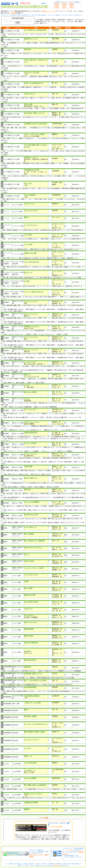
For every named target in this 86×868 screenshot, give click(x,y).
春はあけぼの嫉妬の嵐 (31, 643)
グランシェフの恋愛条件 (32, 502)
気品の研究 (28, 49)
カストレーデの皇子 (30, 443)
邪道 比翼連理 (29, 534)
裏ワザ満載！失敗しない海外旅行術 (35, 785)
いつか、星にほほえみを (32, 262)
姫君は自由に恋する (30, 660)
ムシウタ (27, 385)
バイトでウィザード (30, 362)
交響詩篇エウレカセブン (32, 326)
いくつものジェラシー (31, 225)
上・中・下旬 (43, 7)
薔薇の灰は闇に (29, 636)
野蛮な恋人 (28, 489)
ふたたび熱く (28, 235)
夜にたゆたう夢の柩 (30, 392)
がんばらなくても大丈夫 (32, 72)
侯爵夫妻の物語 (29, 629)
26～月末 (34, 7)
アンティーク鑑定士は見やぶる (34, 292)
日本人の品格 (28, 104)
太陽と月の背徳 (29, 561)
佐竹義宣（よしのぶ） (31, 157)
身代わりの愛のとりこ (31, 478)
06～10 (10, 7)
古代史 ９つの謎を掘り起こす (34, 83)
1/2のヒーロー (28, 609)
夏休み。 (27, 217)
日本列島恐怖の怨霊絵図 (32, 696)
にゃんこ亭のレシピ (30, 527)
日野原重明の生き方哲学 (32, 170)
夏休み (26, 709)
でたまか (27, 399)
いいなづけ (28, 748)
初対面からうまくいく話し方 (33, 794)
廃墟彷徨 (27, 809)
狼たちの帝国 (28, 588)
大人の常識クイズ (30, 770)
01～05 (4, 7)
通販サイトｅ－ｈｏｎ (49, 11)
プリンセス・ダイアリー (32, 739)
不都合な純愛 (28, 466)
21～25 (27, 7)
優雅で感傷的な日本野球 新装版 (34, 732)
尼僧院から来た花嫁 (30, 253)
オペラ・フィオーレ (30, 454)
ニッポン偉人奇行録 (30, 763)
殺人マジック (28, 272)
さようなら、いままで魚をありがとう (36, 724)
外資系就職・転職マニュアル (33, 674)
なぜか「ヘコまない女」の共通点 (34, 134)
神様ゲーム (28, 375)
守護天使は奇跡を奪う (31, 433)
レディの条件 (28, 244)
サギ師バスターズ (30, 94)
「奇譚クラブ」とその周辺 (32, 703)
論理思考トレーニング (31, 39)
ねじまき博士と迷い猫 (31, 602)
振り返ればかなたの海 (31, 515)
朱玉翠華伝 (28, 651)
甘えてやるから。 (30, 615)
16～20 (21, 7)
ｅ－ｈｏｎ (70, 850)
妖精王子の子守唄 (30, 595)
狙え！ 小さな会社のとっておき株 (35, 680)
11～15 (15, 7)
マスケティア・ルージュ (32, 422)
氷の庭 (26, 581)
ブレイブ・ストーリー (31, 301)
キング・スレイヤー (30, 409)
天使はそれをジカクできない (33, 547)
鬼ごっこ (27, 554)
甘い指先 (27, 281)
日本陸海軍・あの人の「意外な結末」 (36, 124)
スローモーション (30, 204)
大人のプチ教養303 (30, 195)
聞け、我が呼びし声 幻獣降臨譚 (34, 541)
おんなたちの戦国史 (30, 778)
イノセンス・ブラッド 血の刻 (34, 568)
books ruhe (57, 865)
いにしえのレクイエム (31, 575)
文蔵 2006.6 (28, 183)
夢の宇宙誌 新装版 (30, 716)
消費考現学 (28, 667)
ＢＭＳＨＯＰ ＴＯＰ (36, 855)
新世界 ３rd (28, 756)
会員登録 (13, 13)
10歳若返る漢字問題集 (31, 802)
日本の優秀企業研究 (30, 687)
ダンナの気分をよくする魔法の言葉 (35, 30)
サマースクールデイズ (31, 210)
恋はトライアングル (30, 622)
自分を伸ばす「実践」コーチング (34, 113)
